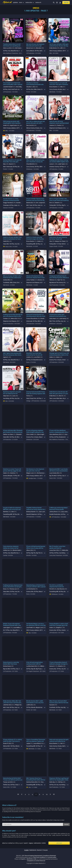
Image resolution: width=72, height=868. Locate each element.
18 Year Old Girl (61, 244)
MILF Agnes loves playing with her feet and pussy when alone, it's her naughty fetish (12, 355)
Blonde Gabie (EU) (18, 550)
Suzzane (52, 705)
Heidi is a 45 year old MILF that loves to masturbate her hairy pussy (12, 239)
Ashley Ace (6, 550)
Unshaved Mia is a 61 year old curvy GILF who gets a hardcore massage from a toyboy (59, 84)
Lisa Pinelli (29, 628)
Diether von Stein (8, 434)
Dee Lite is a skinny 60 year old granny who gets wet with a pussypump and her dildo (35, 123)
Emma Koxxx (7, 666)
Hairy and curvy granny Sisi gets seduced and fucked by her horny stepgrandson (59, 741)
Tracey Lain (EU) (8, 782)
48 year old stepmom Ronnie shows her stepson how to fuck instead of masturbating (35, 278)
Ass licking (6, 398)
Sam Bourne (61, 589)
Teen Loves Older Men (56, 398)
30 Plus (5, 51)
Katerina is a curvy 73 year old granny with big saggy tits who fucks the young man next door (12, 471)
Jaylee (28, 743)
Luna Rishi (37, 357)
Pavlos (59, 125)
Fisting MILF (53, 205)
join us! (66, 3)
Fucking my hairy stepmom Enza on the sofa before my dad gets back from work (13, 587)
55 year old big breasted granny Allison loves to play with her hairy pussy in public (36, 548)
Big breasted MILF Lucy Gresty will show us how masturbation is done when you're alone (58, 471)
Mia (61, 87)
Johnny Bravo (53, 512)
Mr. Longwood (40, 203)
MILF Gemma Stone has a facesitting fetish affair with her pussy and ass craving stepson (36, 780)
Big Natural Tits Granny (56, 282)
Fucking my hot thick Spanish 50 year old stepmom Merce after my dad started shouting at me (13, 316)
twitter (44, 843)
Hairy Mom (6, 592)
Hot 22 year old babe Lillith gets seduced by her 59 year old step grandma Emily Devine (59, 46)
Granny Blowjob (8, 476)
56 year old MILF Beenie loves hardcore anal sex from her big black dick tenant (35, 200)
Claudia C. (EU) (31, 87)
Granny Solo (30, 592)
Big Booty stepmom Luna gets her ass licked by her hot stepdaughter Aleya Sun (12, 393)
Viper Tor (60, 280)
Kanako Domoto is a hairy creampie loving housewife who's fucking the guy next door (12, 200)
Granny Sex (53, 630)
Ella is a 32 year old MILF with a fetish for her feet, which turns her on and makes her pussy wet (13, 278)
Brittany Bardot (31, 512)
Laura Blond (37, 743)
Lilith (61, 48)
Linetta (28, 357)
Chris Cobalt (30, 434)
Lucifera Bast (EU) (32, 666)
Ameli (5, 125)
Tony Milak (44, 782)
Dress (39, 89)
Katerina (13, 473)
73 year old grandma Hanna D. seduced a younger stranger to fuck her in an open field (58, 664)
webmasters (37, 843)
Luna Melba (17, 628)
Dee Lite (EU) (30, 125)
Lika (51, 241)
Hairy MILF (6, 244)
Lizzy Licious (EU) (66, 512)
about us (5, 843)
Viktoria (52, 280)
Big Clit (33, 669)
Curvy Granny (53, 89)
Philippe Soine (19, 705)
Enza (5, 589)
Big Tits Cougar (40, 553)
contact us (11, 843)
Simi (13, 512)
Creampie (6, 205)
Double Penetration (55, 514)
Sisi (61, 743)
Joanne (22, 125)
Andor (51, 628)
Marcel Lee (29, 48)
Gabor (58, 357)
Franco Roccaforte (32, 318)
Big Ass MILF (7, 669)
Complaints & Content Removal (36, 861)
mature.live (30, 2)
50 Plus (37, 51)
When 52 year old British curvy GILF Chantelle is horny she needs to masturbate (35, 162)
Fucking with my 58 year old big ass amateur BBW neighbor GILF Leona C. (59, 162)
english (26, 850)
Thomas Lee (13, 589)
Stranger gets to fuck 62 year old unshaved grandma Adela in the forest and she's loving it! (59, 355)
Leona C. (52, 164)
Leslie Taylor (61, 164)
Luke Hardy (63, 318)
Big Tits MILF (53, 476)
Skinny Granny (31, 128)
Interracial (29, 321)
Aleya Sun (6, 396)
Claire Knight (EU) (42, 434)
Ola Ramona (40, 473)
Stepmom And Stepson (56, 128)
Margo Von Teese (60, 241)
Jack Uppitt (7, 628)
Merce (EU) (14, 318)
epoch (26, 843)
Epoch (23, 859)
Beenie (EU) (30, 203)
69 (32, 360)
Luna (14, 396)
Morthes (6, 512)
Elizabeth (19, 434)
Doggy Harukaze (8, 203)
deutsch (39, 850)
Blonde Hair (39, 707)
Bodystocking (63, 437)
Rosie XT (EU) (7, 743)
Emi (50, 203)
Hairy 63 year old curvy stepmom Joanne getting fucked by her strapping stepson (59, 123)
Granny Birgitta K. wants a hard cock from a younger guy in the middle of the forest (59, 625)
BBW (41, 167)
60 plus (60, 89)
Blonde (33, 707)
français (45, 850)
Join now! (59, 843)
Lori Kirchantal (31, 589)
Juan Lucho (42, 512)
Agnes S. (6, 357)
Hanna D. (52, 666)
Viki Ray (60, 782)
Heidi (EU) (6, 241)
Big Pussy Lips (40, 669)
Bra (32, 89)
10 (47, 794)
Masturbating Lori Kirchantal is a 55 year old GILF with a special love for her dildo (36, 587)
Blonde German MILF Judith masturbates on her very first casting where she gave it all (35, 703)
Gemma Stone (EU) (32, 782)
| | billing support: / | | (24, 843)
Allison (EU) (30, 550)
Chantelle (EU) (30, 164)
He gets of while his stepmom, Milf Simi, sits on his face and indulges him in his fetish (12, 509)
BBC (39, 321)
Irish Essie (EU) (19, 48)
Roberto (57, 203)
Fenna (28, 396)
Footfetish (6, 282)
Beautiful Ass (15, 51)
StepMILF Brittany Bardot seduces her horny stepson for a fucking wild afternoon (36, 509)
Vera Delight (19, 87)
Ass (9, 51)
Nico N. (61, 396)
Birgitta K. (59, 628)
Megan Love (30, 473)
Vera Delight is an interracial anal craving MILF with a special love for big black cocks (13, 84)
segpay (31, 843)
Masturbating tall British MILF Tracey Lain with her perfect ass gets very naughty (13, 780)
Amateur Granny (54, 167)
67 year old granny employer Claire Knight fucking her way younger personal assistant (35, 432)
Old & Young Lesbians (56, 51)
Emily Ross (53, 396)
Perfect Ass (7, 785)
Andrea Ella (6, 280)
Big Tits (33, 553)
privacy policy (52, 857)
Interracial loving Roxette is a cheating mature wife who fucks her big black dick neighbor (36, 316)
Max (4, 164)
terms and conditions (39, 857)
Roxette (43, 318)
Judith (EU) (30, 705)
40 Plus (5, 89)
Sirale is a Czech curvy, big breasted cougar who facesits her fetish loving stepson (35, 239)
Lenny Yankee (30, 280)
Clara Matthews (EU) (55, 434)
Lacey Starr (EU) (54, 550)
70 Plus (15, 476)
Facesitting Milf (31, 244)
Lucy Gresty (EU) (54, 473)
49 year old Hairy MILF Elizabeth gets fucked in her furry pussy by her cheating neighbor (13, 432)
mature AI (38, 2)
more (22, 2)
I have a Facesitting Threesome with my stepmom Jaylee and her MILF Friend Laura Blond (36, 741)
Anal (9, 89)
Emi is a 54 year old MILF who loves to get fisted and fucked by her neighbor (59, 200)
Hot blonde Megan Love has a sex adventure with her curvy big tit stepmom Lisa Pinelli (36, 625)
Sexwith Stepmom (32, 514)
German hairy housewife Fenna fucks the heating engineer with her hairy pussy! (36, 393)
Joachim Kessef (8, 87)
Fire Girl (52, 589)
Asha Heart (53, 318)
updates (15, 2)
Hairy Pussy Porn (31, 398)
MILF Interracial (8, 167)
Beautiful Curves (38, 360)
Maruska (38, 48)
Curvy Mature (30, 51)
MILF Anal (29, 205)
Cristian (5, 318)
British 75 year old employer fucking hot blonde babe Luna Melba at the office (12, 625)
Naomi (11, 164)
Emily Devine (53, 48)
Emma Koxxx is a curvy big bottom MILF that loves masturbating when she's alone (12, 664)
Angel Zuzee (13, 125)
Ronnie (40, 280)
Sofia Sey (52, 782)
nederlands (33, 850)
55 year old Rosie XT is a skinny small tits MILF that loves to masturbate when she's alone (13, 741)
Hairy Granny (53, 746)
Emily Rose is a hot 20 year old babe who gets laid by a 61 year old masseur (59, 393)
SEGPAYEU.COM (31, 859)
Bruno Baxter (53, 87)
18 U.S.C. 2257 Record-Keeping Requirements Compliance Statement (36, 856)
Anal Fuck (14, 89)
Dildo (35, 89)
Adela (51, 357)
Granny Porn (53, 360)
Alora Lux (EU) (7, 48)
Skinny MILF (7, 746)
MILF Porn (52, 321)
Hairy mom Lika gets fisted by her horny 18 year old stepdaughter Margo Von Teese (59, 239)
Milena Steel (44, 666)
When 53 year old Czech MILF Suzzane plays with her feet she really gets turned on (59, 703)
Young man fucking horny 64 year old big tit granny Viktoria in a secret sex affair (59, 278)
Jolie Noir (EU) (7, 705)
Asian (16, 205)
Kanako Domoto (21, 203)
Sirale (39, 241)
